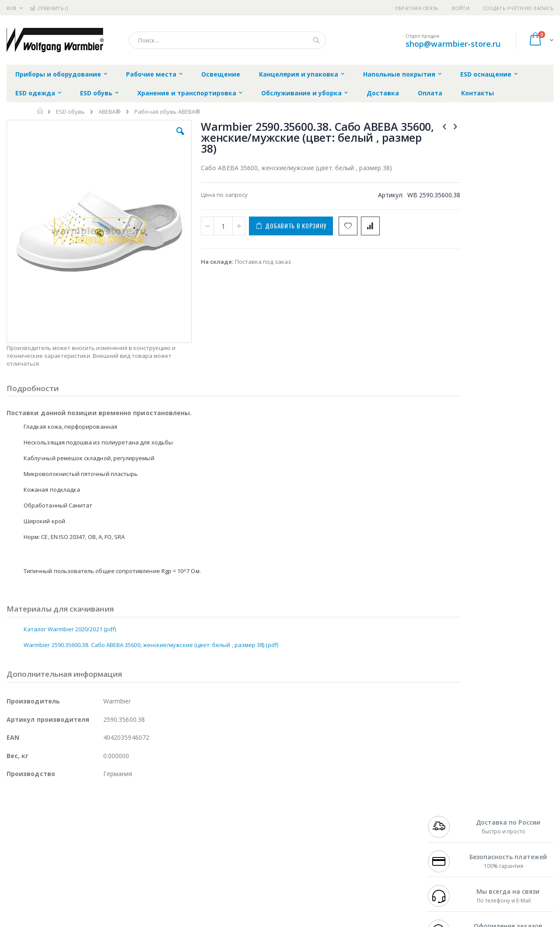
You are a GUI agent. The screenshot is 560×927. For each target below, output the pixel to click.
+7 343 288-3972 (447, 826)
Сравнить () (49, 8)
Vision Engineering (31, 851)
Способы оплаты (357, 843)
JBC (56, 808)
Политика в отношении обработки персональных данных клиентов (242, 847)
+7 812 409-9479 (447, 817)
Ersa (38, 808)
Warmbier (49, 868)
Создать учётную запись (518, 8)
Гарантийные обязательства (234, 808)
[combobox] (227, 40)
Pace (75, 808)
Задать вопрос (214, 868)
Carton (104, 851)
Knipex (50, 885)
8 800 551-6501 (450, 834)
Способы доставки (359, 826)
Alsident (126, 808)
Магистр (138, 817)
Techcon (81, 868)
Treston (17, 868)
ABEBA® (110, 112)
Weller (99, 808)
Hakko (15, 808)
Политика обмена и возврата (235, 826)
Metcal (73, 817)
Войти (461, 8)
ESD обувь (70, 112)
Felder (77, 834)
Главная (40, 111)
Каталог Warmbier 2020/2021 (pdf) (70, 574)
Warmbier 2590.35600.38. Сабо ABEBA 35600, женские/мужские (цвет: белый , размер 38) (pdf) (151, 589)
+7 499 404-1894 (447, 808)
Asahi (101, 834)
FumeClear (42, 817)
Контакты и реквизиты (366, 808)
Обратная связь (417, 8)
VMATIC (110, 868)
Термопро (104, 817)
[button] (163, 138)
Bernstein (19, 885)
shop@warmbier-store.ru (453, 44)
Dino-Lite (75, 851)
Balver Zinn (22, 834)
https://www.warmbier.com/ (159, 921)
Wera (75, 885)
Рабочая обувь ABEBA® (167, 112)
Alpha (53, 834)
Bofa (13, 817)
